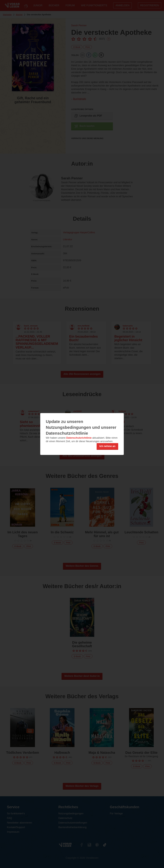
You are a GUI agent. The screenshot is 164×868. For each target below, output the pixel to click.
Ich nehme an (107, 446)
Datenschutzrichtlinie (79, 438)
